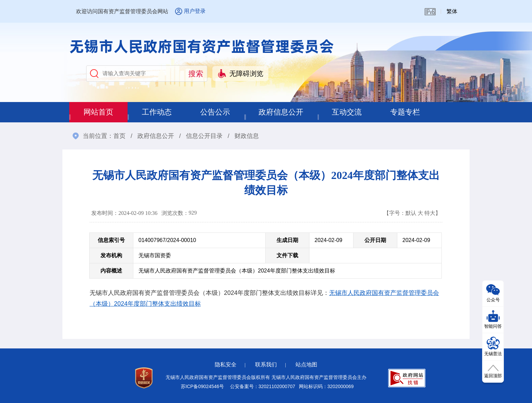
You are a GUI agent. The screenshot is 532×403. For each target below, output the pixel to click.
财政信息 (247, 136)
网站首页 (98, 112)
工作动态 (157, 112)
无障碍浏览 (246, 74)
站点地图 (306, 365)
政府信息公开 (281, 112)
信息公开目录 (204, 136)
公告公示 (215, 112)
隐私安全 (226, 365)
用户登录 (195, 11)
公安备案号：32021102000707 (263, 386)
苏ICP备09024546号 (202, 386)
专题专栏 (405, 112)
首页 (119, 136)
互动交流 (347, 112)
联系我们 (266, 365)
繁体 (452, 11)
